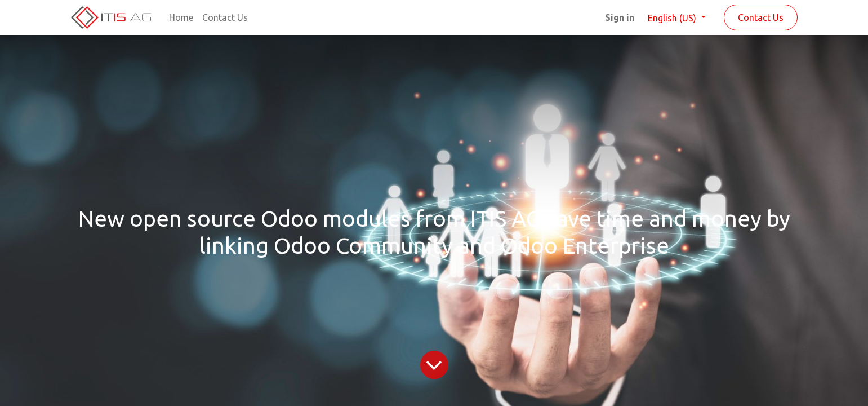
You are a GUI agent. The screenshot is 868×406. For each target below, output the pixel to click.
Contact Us (761, 17)
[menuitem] (181, 17)
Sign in (620, 17)
